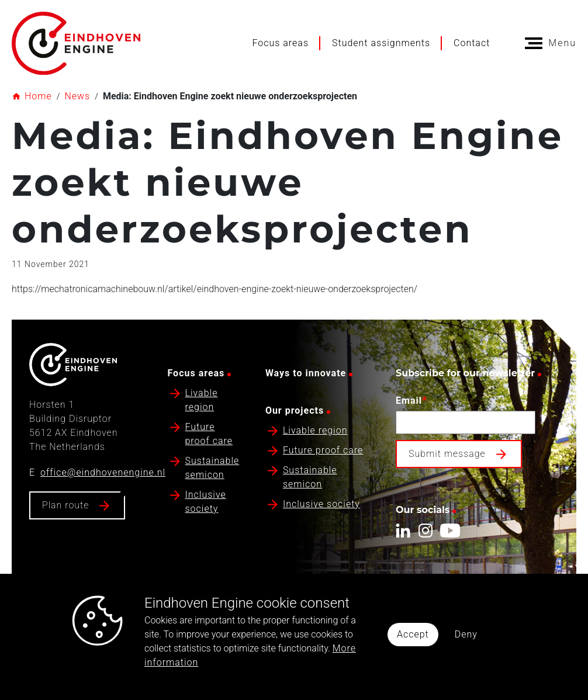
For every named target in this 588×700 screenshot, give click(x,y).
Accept (413, 634)
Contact (472, 43)
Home (38, 96)
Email (411, 400)
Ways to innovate (306, 373)
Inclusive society (321, 504)
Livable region (315, 430)
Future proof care (323, 450)
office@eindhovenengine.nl (103, 472)
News (77, 96)
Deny (466, 634)
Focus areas (280, 43)
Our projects (295, 410)
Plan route (65, 505)
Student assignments (381, 43)
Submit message (447, 454)
